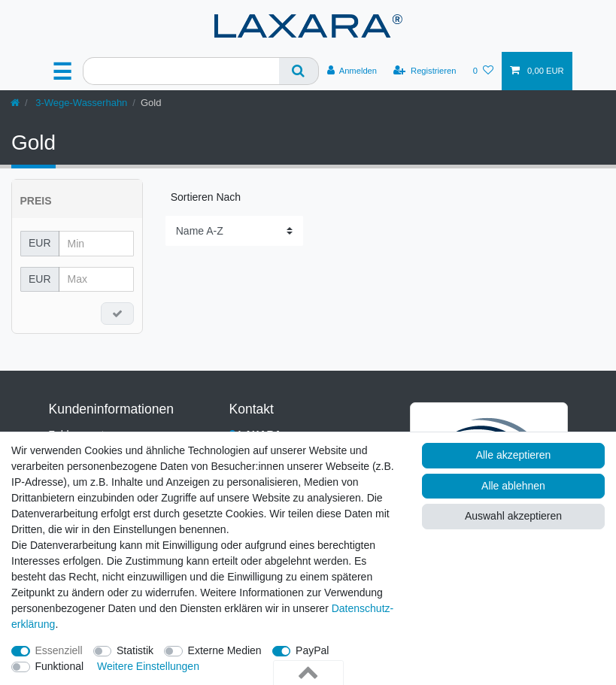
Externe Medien (225, 650)
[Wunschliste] (483, 71)
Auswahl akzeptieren (513, 516)
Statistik (135, 650)
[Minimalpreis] (96, 244)
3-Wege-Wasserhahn (80, 103)
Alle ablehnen (513, 486)
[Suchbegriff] (181, 71)
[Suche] (299, 71)
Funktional (60, 666)
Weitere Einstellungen (148, 666)
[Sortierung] (234, 230)
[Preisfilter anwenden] (117, 314)
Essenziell (59, 650)
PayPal (312, 650)
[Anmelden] (352, 71)
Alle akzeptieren (514, 455)
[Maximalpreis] (96, 280)
